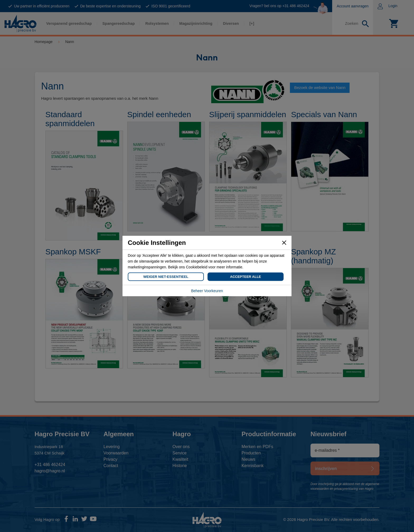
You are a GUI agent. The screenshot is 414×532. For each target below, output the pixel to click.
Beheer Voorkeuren (207, 291)
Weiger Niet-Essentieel (166, 277)
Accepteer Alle (245, 277)
